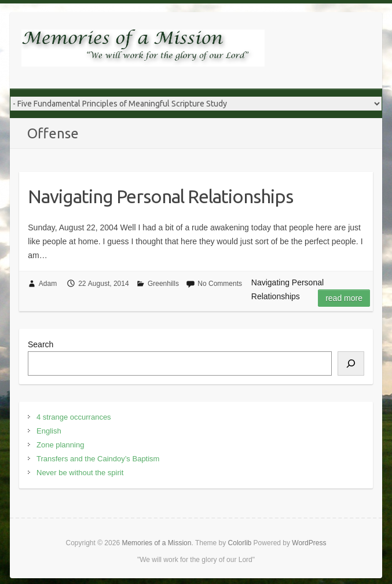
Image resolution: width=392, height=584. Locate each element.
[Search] (351, 363)
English (49, 431)
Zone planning (60, 445)
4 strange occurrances (74, 417)
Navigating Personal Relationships (160, 196)
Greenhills (163, 284)
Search (41, 344)
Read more (344, 298)
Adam (48, 284)
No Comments (220, 284)
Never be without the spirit (80, 473)
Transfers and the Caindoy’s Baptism (98, 459)
